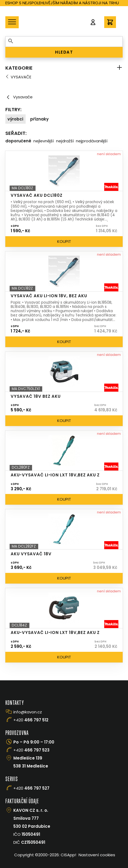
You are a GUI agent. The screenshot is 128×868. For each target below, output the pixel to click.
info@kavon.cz (28, 712)
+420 (31, 720)
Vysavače (21, 77)
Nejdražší (65, 141)
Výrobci (15, 119)
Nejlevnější (44, 141)
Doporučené (18, 141)
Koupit (64, 241)
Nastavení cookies (97, 855)
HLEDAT (64, 52)
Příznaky (39, 119)
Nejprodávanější (92, 141)
